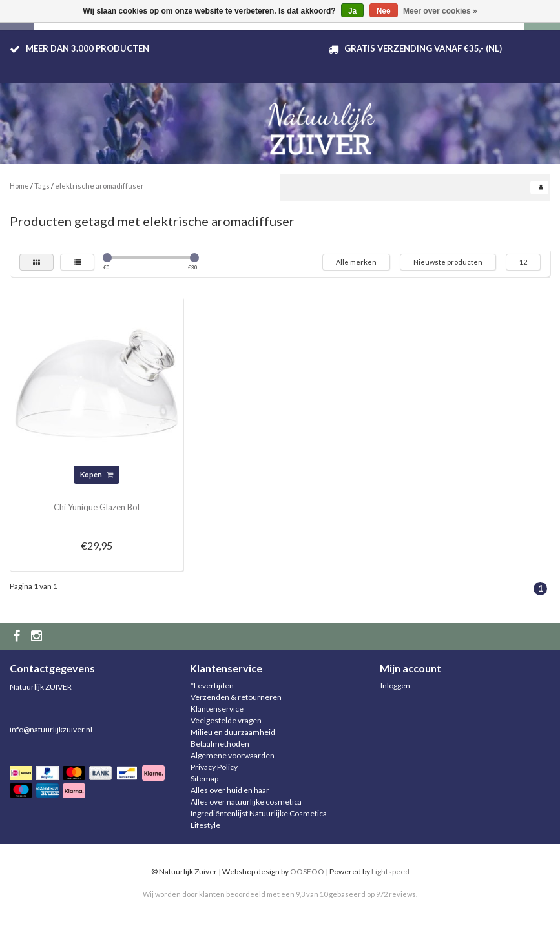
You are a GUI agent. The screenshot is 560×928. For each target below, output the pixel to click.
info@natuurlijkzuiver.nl (51, 729)
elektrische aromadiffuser (99, 186)
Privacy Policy (214, 767)
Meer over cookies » (440, 11)
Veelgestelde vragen (226, 720)
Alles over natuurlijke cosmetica (246, 802)
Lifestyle (205, 825)
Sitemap (204, 778)
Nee (384, 11)
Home (19, 186)
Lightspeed (390, 871)
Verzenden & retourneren (236, 697)
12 (523, 262)
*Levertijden (212, 686)
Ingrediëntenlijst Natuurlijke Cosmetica (259, 813)
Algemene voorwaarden (233, 755)
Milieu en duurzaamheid (233, 732)
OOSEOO (307, 871)
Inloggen (395, 686)
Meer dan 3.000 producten (88, 48)
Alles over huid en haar (230, 790)
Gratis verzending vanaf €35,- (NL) (423, 48)
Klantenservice (217, 709)
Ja (352, 11)
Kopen (97, 474)
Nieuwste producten (448, 262)
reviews (402, 894)
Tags (42, 186)
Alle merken (356, 262)
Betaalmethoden (220, 744)
